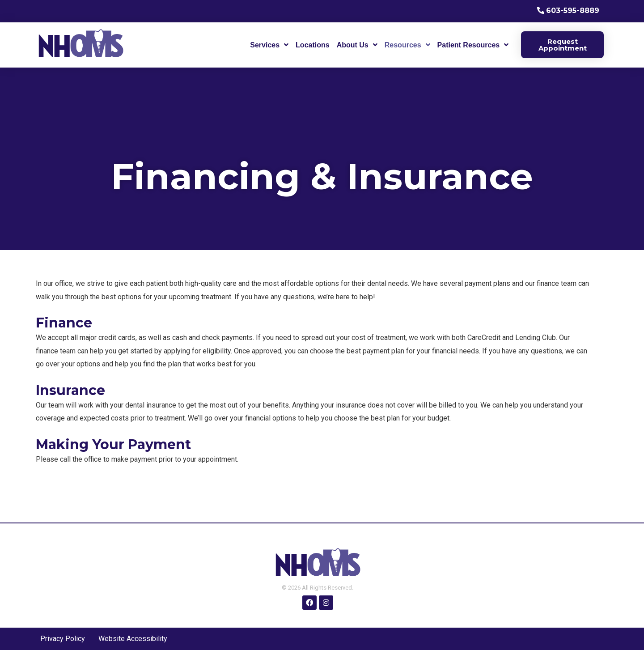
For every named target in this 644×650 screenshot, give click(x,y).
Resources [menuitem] (403, 45)
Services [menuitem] (265, 45)
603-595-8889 (573, 11)
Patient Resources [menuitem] (469, 45)
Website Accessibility (133, 639)
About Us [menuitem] (353, 45)
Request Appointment (563, 45)
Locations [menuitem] (313, 45)
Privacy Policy (63, 639)
